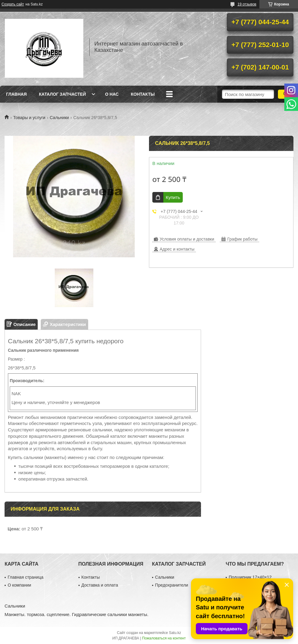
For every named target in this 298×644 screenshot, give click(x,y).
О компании (19, 585)
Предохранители (172, 585)
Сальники (59, 118)
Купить (173, 197)
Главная (16, 94)
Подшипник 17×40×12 (250, 577)
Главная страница (26, 577)
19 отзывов (247, 4)
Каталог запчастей (62, 94)
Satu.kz (175, 633)
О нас (112, 94)
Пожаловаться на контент (164, 638)
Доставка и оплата (100, 585)
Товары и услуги (29, 118)
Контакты (143, 94)
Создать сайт (13, 4)
